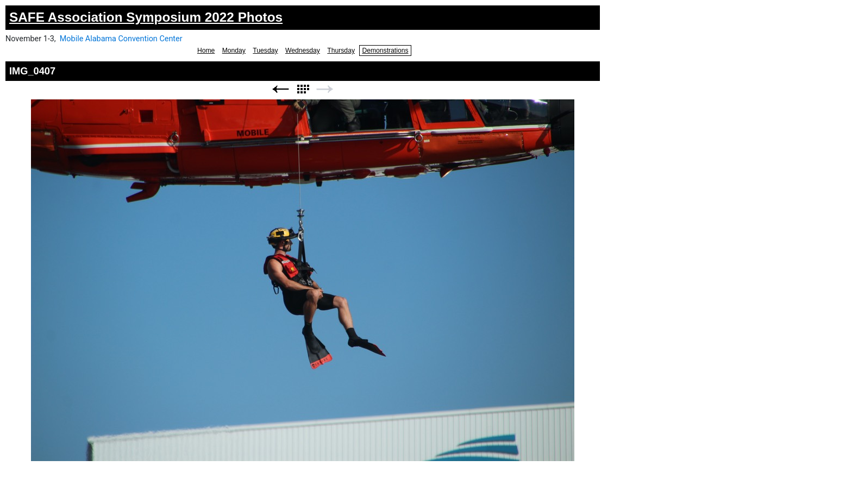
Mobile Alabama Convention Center (121, 39)
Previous (280, 89)
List (303, 89)
